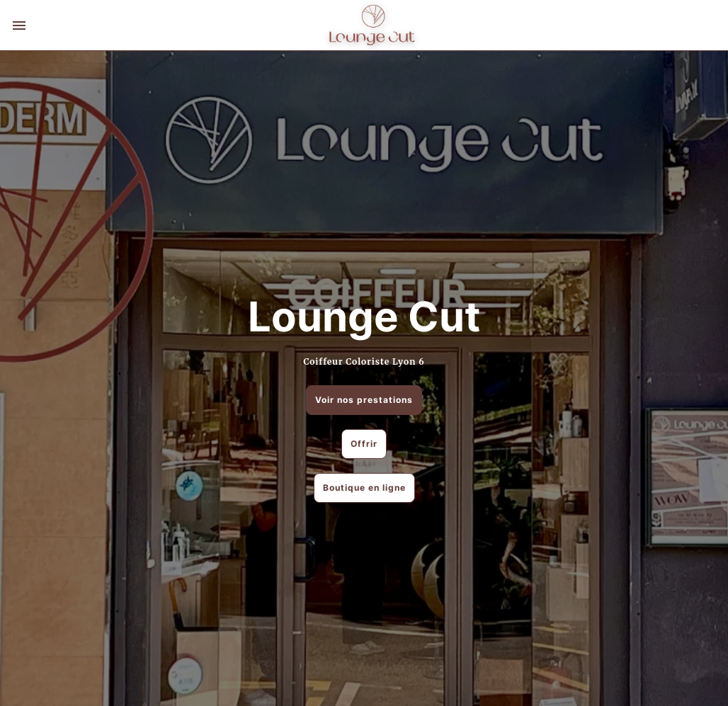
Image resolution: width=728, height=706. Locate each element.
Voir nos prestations (364, 400)
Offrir (364, 444)
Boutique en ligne (364, 488)
